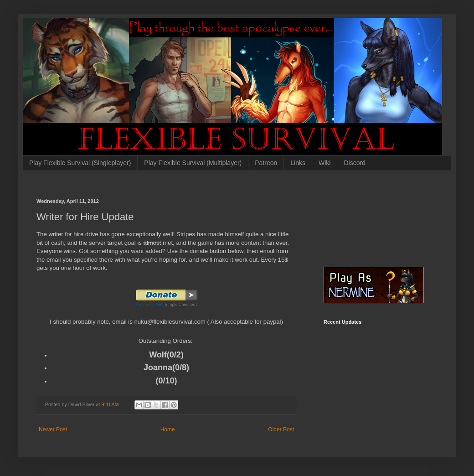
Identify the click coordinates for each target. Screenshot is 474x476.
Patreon (266, 163)
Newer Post (53, 429)
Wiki (325, 163)
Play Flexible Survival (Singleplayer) (80, 163)
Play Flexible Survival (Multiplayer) (193, 163)
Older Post (281, 429)
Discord (354, 163)
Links (298, 163)
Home (168, 429)
